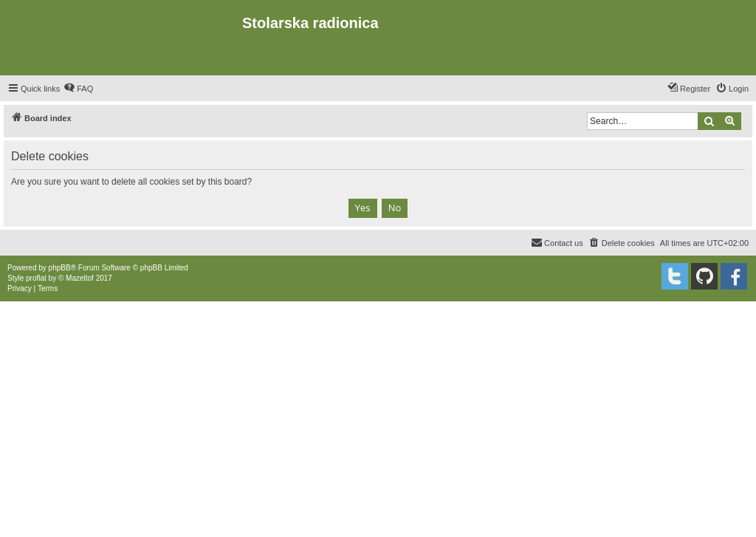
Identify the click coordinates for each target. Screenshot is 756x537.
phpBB (60, 268)
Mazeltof (80, 278)
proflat (36, 278)
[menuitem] (78, 89)
